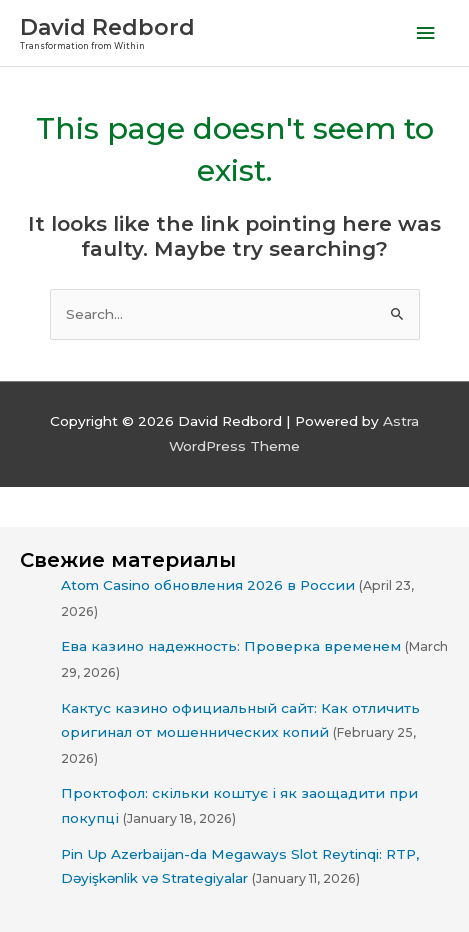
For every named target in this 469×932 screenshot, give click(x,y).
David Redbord (107, 27)
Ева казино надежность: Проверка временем (231, 646)
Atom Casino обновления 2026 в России (208, 585)
